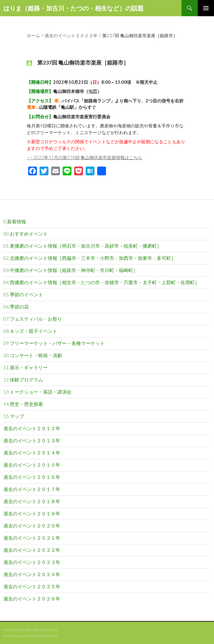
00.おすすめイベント (26, 234)
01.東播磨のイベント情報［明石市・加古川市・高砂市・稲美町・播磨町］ (82, 246)
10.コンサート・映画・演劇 (33, 355)
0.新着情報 (15, 221)
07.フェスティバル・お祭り (33, 319)
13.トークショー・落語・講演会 (37, 392)
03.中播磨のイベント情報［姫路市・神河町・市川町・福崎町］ (71, 270)
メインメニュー (206, 8)
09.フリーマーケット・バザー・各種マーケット (54, 343)
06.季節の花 (16, 307)
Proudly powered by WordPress (30, 636)
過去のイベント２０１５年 (32, 465)
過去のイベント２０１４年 (32, 453)
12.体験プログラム (23, 380)
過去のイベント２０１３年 (32, 440)
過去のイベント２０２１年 (32, 538)
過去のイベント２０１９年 (32, 513)
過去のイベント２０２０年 (32, 526)
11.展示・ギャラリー (26, 367)
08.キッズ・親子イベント (30, 331)
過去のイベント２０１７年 (32, 489)
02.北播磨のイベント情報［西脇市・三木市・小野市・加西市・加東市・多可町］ (90, 258)
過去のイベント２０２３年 (32, 562)
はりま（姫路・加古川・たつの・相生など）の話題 (73, 8)
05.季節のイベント (23, 294)
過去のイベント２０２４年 (32, 574)
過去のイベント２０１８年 (32, 501)
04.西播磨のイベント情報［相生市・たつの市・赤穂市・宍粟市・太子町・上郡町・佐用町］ (101, 282)
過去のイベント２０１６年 (32, 477)
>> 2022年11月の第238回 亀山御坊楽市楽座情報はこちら (84, 157)
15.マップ (14, 416)
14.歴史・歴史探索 (23, 404)
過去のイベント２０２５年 (32, 586)
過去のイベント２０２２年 (32, 550)
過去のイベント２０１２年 (32, 428)
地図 (93, 91)
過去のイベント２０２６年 (32, 599)
